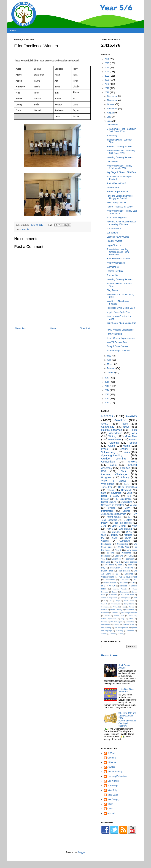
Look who (119, 556)
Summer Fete (113, 267)
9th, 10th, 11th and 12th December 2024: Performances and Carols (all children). (127, 719)
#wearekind (127, 502)
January (111, 373)
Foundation (125, 592)
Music (129, 493)
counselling (130, 622)
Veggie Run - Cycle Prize (118, 312)
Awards (25, 229)
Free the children (123, 523)
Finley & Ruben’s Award (118, 346)
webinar (113, 634)
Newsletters (115, 440)
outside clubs (129, 625)
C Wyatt (111, 753)
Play (103, 568)
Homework (126, 490)
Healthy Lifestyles (112, 430)
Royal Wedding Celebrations (120, 330)
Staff (103, 493)
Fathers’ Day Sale (115, 271)
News (126, 427)
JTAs (104, 526)
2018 (107, 92)
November (112, 100)
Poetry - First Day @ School (120, 207)
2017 (107, 378)
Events (133, 440)
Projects (110, 490)
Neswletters (130, 610)
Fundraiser (106, 556)
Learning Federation (117, 776)
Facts (134, 430)
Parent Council (114, 517)
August (111, 113)
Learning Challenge (114, 474)
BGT (118, 574)
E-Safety (128, 520)
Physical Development (127, 577)
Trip (123, 619)
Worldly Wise (123, 547)
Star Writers (112, 233)
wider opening (131, 562)
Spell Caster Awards (124, 667)
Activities (128, 535)
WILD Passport (116, 622)
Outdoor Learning (113, 459)
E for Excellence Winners (118, 259)
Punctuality (115, 568)
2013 (107, 394)
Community (108, 427)
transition (130, 631)
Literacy (105, 499)
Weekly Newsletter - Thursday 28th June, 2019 (121, 152)
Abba (110, 601)
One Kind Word (127, 595)
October (111, 104)
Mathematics (107, 511)
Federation (129, 559)
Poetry (104, 523)
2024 (107, 67)
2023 (107, 72)
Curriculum (125, 541)
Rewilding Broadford (129, 613)
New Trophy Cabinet (116, 202)
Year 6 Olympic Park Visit (119, 351)
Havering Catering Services (120, 147)
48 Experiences (123, 499)
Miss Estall (113, 795)
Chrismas (129, 574)
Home (13, 31)
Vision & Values (114, 481)
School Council (119, 526)
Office (110, 804)
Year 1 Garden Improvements (121, 338)
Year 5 (118, 550)
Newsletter (113, 595)
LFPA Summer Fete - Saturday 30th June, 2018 (121, 130)
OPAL (129, 532)
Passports (105, 613)
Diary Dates (112, 125)
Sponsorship (123, 544)
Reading (120, 420)
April (110, 360)
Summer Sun (113, 275)
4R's (103, 532)
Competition (108, 462)
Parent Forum (107, 571)
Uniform (104, 622)
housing (117, 625)
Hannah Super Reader (117, 192)
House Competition (128, 487)
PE (103, 538)
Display (115, 535)
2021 (107, 80)
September (113, 109)
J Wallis (111, 767)
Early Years (132, 550)
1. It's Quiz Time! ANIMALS (126, 690)
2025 (107, 63)
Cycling (111, 508)
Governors (116, 493)
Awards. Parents (120, 589)
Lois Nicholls (113, 781)
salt (135, 598)
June (110, 121)
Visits (127, 452)
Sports (133, 443)
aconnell (111, 813)
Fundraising (106, 544)
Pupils (124, 424)
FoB (129, 496)
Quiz (103, 535)
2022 (107, 76)
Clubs (111, 446)
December (112, 96)
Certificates (116, 604)
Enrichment (116, 559)
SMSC (105, 424)
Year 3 (117, 562)
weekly (121, 634)
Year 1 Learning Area (117, 218)
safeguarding (106, 628)
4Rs (134, 433)
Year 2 (131, 565)
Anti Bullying (126, 529)
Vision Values (110, 583)
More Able (131, 436)
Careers (116, 532)
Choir (123, 471)
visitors (104, 634)
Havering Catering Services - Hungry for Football (120, 197)
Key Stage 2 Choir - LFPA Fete (121, 172)
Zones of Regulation (109, 598)
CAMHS (104, 604)
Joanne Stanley (115, 772)
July (109, 117)
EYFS (113, 465)
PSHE (130, 556)
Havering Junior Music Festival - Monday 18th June (121, 223)
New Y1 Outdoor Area (117, 342)
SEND (128, 538)
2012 (107, 399)
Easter (114, 592)
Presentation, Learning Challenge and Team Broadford (118, 252)
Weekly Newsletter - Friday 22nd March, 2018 (119, 167)
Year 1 (121, 565)
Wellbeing (129, 568)
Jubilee (131, 607)
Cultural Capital (108, 577)
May (109, 356)
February (112, 368)
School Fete (119, 616)
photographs (126, 598)
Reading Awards (114, 241)
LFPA (127, 508)
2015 (107, 386)
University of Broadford (113, 505)
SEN (114, 538)
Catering (114, 443)
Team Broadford (109, 520)
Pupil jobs (124, 580)
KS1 (126, 484)
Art (133, 583)
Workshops (108, 484)
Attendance (116, 433)
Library (125, 477)
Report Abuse (109, 655)
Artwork (132, 462)
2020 (107, 84)
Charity (124, 449)
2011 (107, 403)
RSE (135, 580)
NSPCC (112, 586)
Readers (115, 613)
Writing (112, 436)
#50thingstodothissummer (113, 514)
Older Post (85, 328)
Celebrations (110, 580)
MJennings (113, 786)
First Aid (116, 607)
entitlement (105, 625)
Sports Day (112, 136)
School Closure (109, 502)
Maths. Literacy (116, 610)
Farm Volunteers (114, 334)
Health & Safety (110, 496)
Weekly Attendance (116, 263)
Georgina (112, 758)
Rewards (123, 586)
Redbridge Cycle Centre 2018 (121, 308)
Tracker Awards (114, 228)
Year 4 (104, 559)
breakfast (124, 583)
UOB (131, 619)
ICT (130, 517)
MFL (103, 586)
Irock (124, 607)
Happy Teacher (114, 245)
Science (126, 511)
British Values (129, 601)
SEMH (107, 616)
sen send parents (121, 628)
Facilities (125, 468)
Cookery (105, 541)
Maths (126, 446)
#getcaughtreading (112, 455)
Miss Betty (112, 790)
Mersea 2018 (113, 188)
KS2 (104, 471)
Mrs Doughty (114, 799)
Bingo (118, 601)
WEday (133, 505)
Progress (106, 477)
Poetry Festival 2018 (116, 183)
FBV (135, 514)
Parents (107, 416)
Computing (105, 607)
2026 (107, 59)
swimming (119, 631)
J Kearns (112, 762)
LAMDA (104, 610)
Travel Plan (107, 487)
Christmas (127, 553)
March (110, 364)
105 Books (109, 565)
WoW (134, 526)
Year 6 (110, 529)
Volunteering (108, 452)
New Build (106, 562)
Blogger (81, 852)
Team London (124, 571)
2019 (107, 88)
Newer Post (21, 328)
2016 (107, 382)
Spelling (110, 553)
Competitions (129, 604)
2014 (107, 390)
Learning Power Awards (118, 237)
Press (105, 449)
